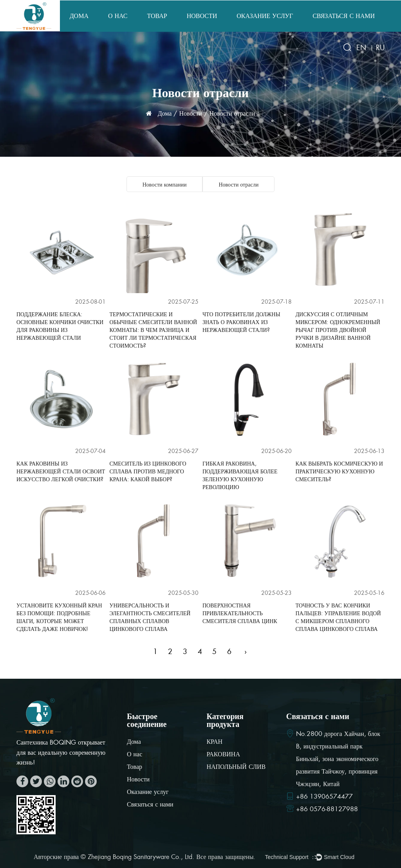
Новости (202, 16)
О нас (118, 16)
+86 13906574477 (324, 797)
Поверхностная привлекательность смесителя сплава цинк (240, 613)
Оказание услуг (265, 16)
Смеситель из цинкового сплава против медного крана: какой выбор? (148, 471)
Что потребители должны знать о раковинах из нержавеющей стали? (241, 322)
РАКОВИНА (223, 755)
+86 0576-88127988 (327, 809)
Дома (79, 16)
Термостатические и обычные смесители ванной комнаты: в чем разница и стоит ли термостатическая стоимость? (154, 330)
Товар (157, 16)
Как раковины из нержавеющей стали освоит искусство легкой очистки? (61, 471)
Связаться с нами (344, 16)
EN (361, 48)
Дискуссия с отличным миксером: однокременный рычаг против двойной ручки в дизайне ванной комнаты (338, 330)
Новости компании (165, 185)
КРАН (214, 742)
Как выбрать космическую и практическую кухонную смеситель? (339, 471)
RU (380, 48)
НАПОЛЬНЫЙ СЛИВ (236, 767)
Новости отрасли (238, 185)
